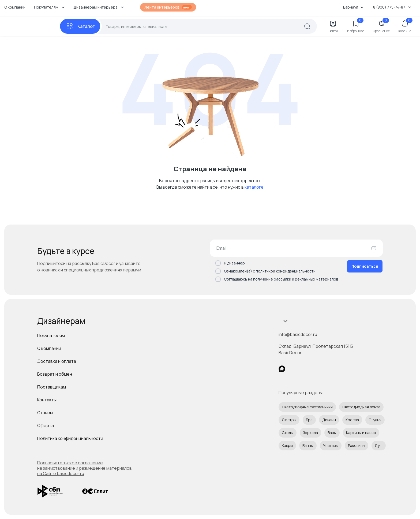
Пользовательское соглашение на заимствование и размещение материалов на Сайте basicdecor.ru (85, 468)
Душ (379, 445)
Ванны (308, 445)
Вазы (332, 433)
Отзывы (45, 413)
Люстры (289, 420)
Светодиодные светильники (307, 407)
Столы (288, 433)
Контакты (47, 400)
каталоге (254, 187)
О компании (15, 7)
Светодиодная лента (361, 407)
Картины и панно (361, 433)
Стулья (375, 420)
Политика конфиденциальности (70, 438)
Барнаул (353, 7)
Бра (309, 420)
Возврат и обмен (55, 374)
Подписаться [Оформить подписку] (365, 266)
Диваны (329, 420)
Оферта (46, 425)
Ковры (287, 445)
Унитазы (331, 445)
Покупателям (51, 335)
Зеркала (310, 433)
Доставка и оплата (57, 361)
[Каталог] (80, 26)
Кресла (352, 420)
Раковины (357, 445)
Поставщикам (52, 387)
